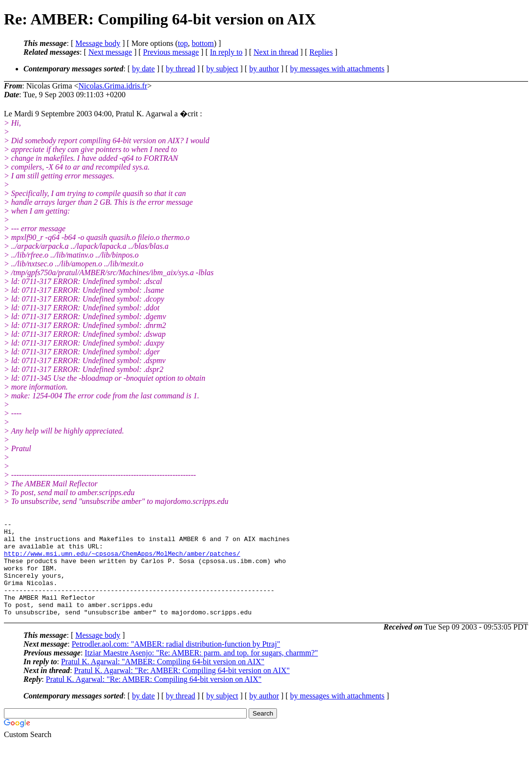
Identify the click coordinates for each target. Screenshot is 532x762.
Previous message (171, 52)
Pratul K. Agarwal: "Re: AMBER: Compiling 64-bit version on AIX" (182, 689)
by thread (181, 69)
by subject (222, 69)
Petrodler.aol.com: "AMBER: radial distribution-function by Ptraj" (176, 663)
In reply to (226, 52)
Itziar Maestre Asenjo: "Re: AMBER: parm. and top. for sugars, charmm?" (201, 672)
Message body (98, 43)
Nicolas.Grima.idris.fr (113, 86)
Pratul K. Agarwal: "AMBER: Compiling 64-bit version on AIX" (163, 681)
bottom (202, 43)
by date (143, 69)
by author (264, 69)
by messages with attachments (337, 69)
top (183, 43)
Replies (321, 52)
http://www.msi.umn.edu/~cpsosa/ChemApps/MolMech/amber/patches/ (122, 561)
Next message (110, 52)
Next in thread (276, 52)
